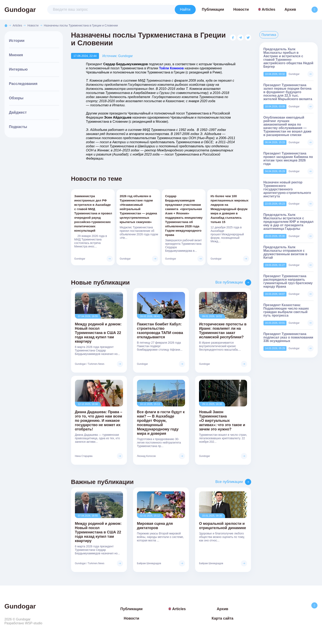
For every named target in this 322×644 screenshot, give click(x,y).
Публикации (213, 9)
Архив (290, 9)
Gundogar (20, 10)
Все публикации (229, 282)
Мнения (16, 55)
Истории (17, 41)
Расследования (23, 84)
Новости (241, 9)
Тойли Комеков (171, 68)
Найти (185, 9)
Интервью (18, 69)
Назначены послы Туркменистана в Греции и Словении (81, 25)
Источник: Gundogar (117, 56)
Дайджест (18, 112)
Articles (267, 9)
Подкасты (18, 127)
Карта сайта (222, 618)
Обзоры (16, 98)
